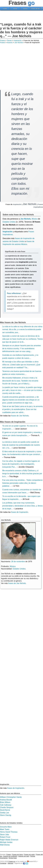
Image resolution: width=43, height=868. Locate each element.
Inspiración (18, 40)
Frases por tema (17, 854)
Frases (5, 9)
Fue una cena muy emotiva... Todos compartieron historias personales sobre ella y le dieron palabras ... (22, 483)
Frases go (12, 861)
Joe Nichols (19, 43)
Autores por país (24, 856)
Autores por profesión (10, 856)
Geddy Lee (4, 813)
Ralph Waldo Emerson (9, 840)
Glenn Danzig (6, 815)
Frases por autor (29, 854)
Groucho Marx (6, 827)
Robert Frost (5, 837)
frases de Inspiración (20, 512)
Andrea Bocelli (6, 800)
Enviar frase (13, 858)
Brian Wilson (5, 802)
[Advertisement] (22, 17)
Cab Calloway (6, 805)
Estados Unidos (9, 222)
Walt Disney (5, 845)
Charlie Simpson (7, 807)
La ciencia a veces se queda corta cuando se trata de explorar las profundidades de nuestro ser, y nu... (21, 445)
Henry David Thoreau (9, 832)
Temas (15, 9)
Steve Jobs (5, 835)
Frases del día (35, 9)
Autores (25, 9)
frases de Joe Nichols (20, 416)
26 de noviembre (18, 562)
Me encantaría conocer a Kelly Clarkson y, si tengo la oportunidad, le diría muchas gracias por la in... (22, 473)
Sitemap (10, 863)
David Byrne (5, 810)
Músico (13, 566)
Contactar (3, 863)
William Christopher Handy (11, 797)
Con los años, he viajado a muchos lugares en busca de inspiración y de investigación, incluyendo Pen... (21, 464)
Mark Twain (5, 829)
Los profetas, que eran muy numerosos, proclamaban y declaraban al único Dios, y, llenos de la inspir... (22, 506)
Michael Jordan (6, 842)
